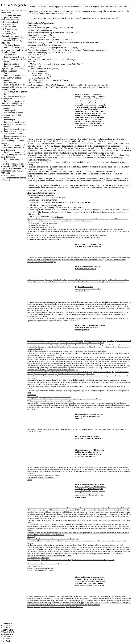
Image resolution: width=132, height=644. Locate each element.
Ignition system (11, 82)
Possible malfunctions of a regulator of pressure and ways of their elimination (14, 69)
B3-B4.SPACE (7, 637)
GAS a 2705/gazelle (14, 5)
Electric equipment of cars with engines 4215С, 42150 (13, 165)
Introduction (6, 13)
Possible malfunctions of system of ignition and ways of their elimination (14, 87)
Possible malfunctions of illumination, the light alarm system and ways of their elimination (13, 105)
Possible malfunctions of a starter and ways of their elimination (13, 78)
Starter (7, 73)
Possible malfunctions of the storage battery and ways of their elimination (14, 50)
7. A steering (8, 31)
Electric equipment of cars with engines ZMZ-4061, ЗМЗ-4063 (13, 171)
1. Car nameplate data (12, 15)
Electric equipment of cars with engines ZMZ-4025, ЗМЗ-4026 (13, 41)
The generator (10, 55)
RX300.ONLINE (8, 632)
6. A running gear (10, 29)
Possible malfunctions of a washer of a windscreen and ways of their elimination (13, 131)
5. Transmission (9, 27)
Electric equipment (56, 7)
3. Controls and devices (11, 22)
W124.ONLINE (7, 630)
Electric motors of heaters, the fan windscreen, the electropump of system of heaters (13, 139)
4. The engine (8, 24)
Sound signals (10, 110)
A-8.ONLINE (6, 628)
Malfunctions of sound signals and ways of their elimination (12, 115)
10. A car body (9, 175)
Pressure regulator (12, 64)
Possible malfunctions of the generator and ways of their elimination (14, 59)
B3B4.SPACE (6, 639)
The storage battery (12, 45)
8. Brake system (9, 34)
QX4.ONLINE (7, 623)
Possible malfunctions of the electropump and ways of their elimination (13, 155)
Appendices (7, 180)
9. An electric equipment (12, 36)
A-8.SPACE (6, 641)
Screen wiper (10, 120)
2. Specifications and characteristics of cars (10, 19)
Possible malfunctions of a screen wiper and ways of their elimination (14, 124)
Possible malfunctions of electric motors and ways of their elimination (13, 148)
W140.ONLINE (7, 634)
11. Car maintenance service (14, 178)
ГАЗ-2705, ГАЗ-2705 (14, 10)
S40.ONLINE (6, 626)
